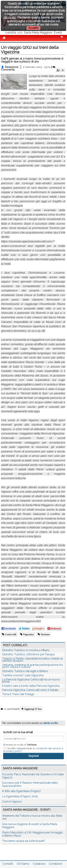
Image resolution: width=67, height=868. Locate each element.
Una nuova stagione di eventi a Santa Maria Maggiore (30, 826)
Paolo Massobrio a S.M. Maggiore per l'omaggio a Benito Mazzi (32, 834)
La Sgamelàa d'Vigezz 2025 (20, 796)
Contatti (8, 864)
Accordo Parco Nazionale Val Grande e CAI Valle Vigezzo (33, 776)
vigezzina (28, 634)
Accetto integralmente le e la (33, 750)
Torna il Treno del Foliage (18, 694)
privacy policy (14, 751)
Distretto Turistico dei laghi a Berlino (25, 671)
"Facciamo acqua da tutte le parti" (24, 841)
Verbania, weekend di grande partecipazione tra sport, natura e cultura (32, 666)
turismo (45, 634)
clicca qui (9, 18)
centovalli (10, 634)
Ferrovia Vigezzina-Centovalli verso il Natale (30, 690)
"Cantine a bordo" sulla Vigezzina (23, 675)
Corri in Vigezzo (12, 802)
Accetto (33, 28)
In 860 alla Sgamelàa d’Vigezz (21, 791)
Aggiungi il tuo (33, 709)
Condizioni (55, 864)
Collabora (39, 864)
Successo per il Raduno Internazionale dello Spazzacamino (30, 784)
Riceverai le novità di (20, 745)
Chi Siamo (23, 864)
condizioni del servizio (48, 748)
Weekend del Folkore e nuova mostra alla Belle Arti (32, 817)
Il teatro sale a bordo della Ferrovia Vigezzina (31, 686)
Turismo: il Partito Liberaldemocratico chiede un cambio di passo (33, 660)
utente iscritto (51, 723)
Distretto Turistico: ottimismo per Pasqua (28, 654)
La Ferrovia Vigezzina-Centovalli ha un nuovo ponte (31, 681)
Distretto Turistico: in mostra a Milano (26, 650)
